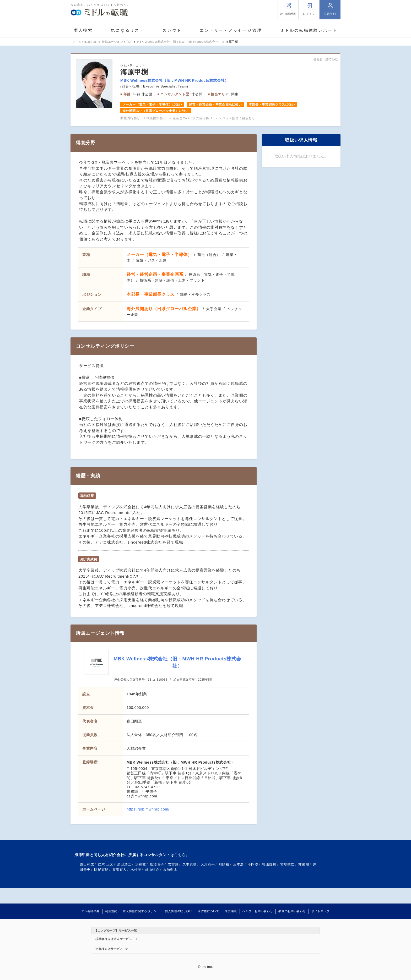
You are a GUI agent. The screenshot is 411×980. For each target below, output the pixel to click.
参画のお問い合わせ (292, 911)
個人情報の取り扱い (179, 911)
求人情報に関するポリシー (141, 911)
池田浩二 (124, 864)
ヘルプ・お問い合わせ (258, 911)
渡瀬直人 (120, 870)
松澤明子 (157, 864)
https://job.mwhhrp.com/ (148, 809)
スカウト (172, 30)
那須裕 (224, 864)
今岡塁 (253, 864)
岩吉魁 (173, 864)
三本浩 (238, 864)
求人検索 (83, 30)
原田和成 (87, 864)
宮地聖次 (287, 864)
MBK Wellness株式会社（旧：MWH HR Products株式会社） (174, 80)
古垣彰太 (170, 870)
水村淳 (136, 870)
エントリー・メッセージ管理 (231, 30)
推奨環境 (231, 911)
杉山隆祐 (269, 864)
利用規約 (111, 911)
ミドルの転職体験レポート (309, 30)
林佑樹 (304, 864)
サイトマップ (321, 911)
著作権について (209, 911)
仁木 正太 (106, 864)
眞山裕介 (152, 870)
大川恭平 (208, 864)
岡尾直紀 (101, 870)
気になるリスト (128, 30)
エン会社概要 (90, 911)
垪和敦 (141, 864)
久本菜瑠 (190, 864)
